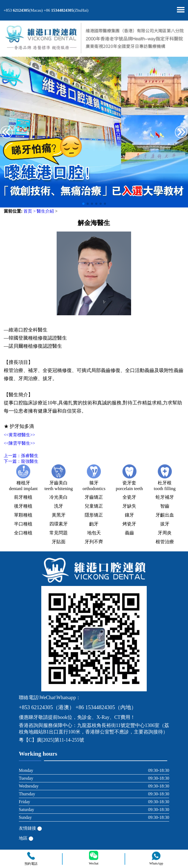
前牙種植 (23, 497)
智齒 (165, 506)
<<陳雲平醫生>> (19, 443)
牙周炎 (165, 533)
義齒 (129, 533)
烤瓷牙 (129, 524)
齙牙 (94, 524)
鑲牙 (129, 515)
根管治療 (165, 542)
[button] (181, 133)
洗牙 (59, 506)
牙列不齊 (94, 542)
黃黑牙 (59, 515)
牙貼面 (59, 542)
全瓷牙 (129, 497)
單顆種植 (23, 515)
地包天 (94, 533)
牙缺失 (129, 506)
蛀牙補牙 (165, 497)
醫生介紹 (45, 211)
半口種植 (23, 524)
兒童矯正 (94, 506)
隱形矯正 (94, 515)
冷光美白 (59, 497)
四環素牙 (59, 524)
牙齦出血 (165, 515)
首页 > (30, 211)
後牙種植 (23, 506)
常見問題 (59, 533)
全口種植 (23, 533)
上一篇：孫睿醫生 (21, 456)
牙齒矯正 (94, 497)
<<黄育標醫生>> (19, 435)
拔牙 (165, 524)
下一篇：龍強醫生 (21, 461)
